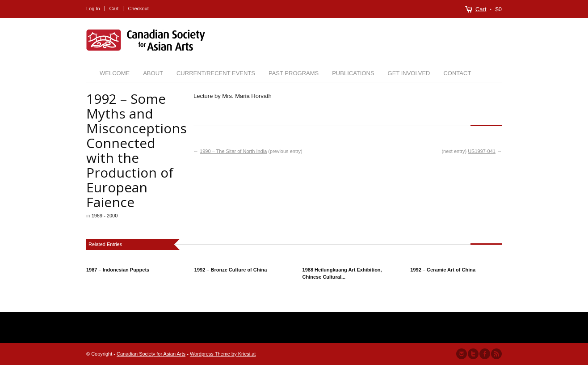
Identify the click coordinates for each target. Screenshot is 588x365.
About (153, 73)
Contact (457, 73)
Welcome (115, 73)
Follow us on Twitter (473, 354)
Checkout (138, 8)
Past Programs (294, 73)
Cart (481, 9)
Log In (93, 8)
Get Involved (409, 73)
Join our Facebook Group (485, 354)
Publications (353, 73)
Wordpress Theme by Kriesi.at (223, 354)
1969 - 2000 (105, 216)
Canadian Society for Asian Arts (151, 354)
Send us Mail (462, 354)
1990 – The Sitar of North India (233, 151)
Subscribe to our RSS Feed (496, 354)
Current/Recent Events (216, 73)
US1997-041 (482, 151)
